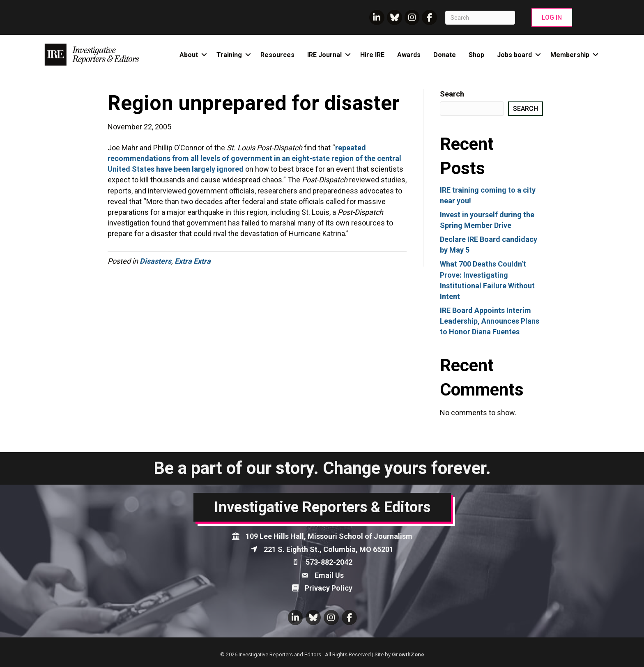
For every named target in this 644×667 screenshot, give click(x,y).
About (189, 55)
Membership (570, 55)
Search (452, 94)
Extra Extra (193, 261)
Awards (409, 55)
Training (229, 55)
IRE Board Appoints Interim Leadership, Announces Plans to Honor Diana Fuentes (490, 321)
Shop (476, 55)
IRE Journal (324, 55)
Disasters (155, 261)
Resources (277, 55)
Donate (445, 55)
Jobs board (514, 55)
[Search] (480, 18)
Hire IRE (372, 55)
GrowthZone (408, 654)
